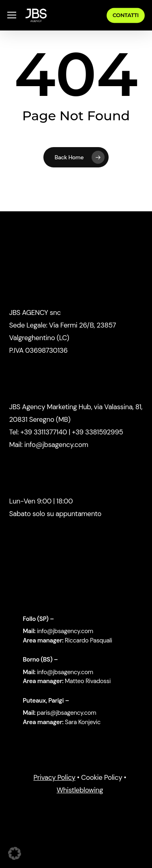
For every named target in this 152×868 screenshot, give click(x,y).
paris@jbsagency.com (66, 713)
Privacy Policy (54, 777)
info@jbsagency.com (56, 445)
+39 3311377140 (43, 432)
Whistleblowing (80, 790)
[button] (12, 15)
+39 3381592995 (97, 432)
